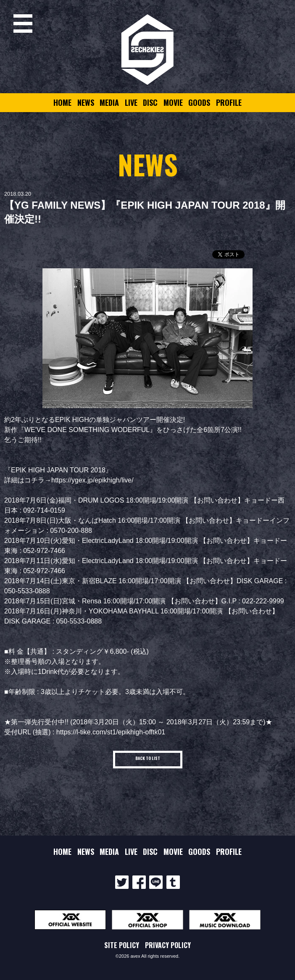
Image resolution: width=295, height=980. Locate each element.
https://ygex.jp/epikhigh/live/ (92, 480)
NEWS (86, 102)
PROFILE (229, 102)
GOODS (199, 102)
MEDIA (109, 102)
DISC (150, 102)
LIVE (131, 102)
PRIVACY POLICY (168, 945)
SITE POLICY (122, 945)
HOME (62, 102)
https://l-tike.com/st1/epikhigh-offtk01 (111, 732)
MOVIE (173, 102)
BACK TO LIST (148, 758)
